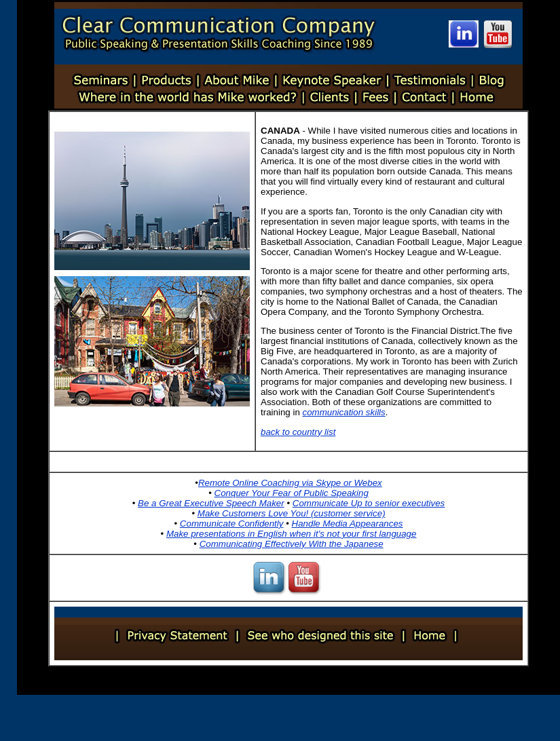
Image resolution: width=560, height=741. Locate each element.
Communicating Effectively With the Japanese (292, 544)
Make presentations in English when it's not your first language (292, 534)
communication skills (344, 412)
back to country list (298, 432)
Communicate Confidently (232, 524)
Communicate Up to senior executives (369, 503)
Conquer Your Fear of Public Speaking (292, 493)
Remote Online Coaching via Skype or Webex (290, 483)
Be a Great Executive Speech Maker (211, 503)
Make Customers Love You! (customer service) (292, 513)
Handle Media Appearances (348, 524)
